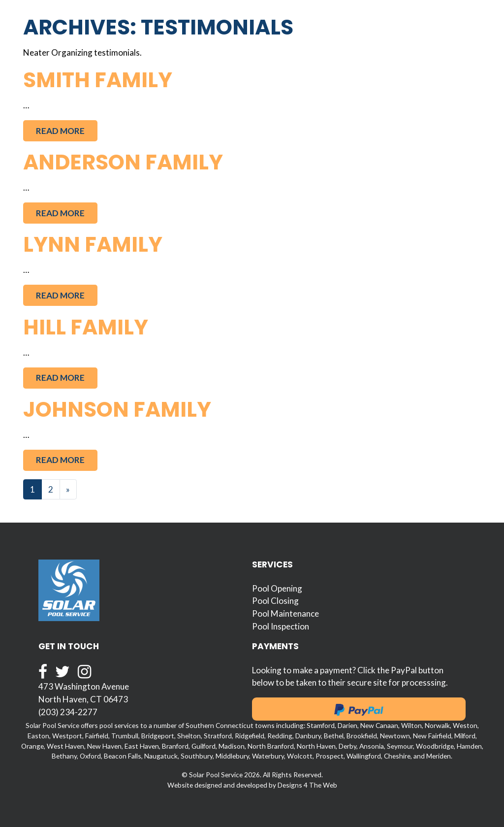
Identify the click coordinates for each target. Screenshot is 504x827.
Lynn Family (93, 244)
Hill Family (86, 327)
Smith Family (98, 80)
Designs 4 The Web (307, 785)
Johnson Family (117, 409)
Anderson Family (123, 162)
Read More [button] (60, 131)
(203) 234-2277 (68, 712)
